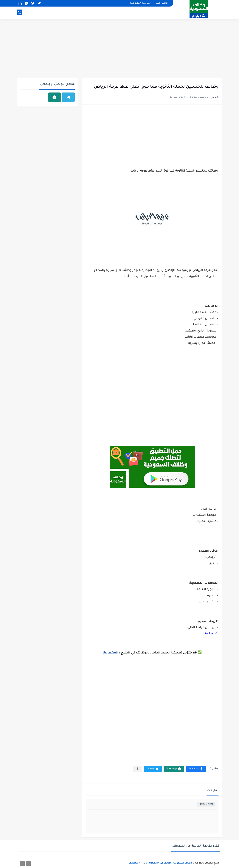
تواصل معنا (162, 3)
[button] (196, 769)
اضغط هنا (211, 634)
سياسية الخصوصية (140, 3)
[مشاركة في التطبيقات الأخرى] (137, 769)
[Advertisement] (119, 49)
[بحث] (20, 12)
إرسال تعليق (206, 804)
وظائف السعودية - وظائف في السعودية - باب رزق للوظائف (160, 863)
